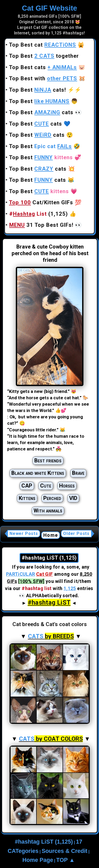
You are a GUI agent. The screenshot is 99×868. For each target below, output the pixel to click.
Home (51, 535)
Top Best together (44, 56)
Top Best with (43, 78)
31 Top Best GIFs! (41, 225)
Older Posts (76, 533)
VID (73, 498)
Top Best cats (43, 67)
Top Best (39, 101)
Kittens (27, 498)
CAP (27, 486)
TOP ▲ (65, 860)
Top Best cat (43, 45)
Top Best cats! (37, 90)
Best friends (48, 460)
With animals (48, 511)
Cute (46, 486)
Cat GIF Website (49, 8)
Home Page (38, 860)
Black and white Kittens (38, 473)
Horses (67, 486)
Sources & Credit (65, 851)
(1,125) (39, 214)
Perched (52, 498)
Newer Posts (24, 533)
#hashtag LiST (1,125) (44, 842)
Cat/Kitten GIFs (41, 202)
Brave (78, 473)
